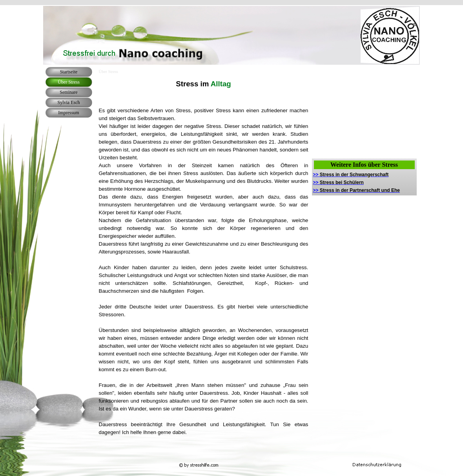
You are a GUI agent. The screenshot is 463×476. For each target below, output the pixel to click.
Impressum (68, 113)
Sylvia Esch (69, 102)
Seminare (68, 92)
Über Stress (69, 82)
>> (351, 175)
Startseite (69, 72)
